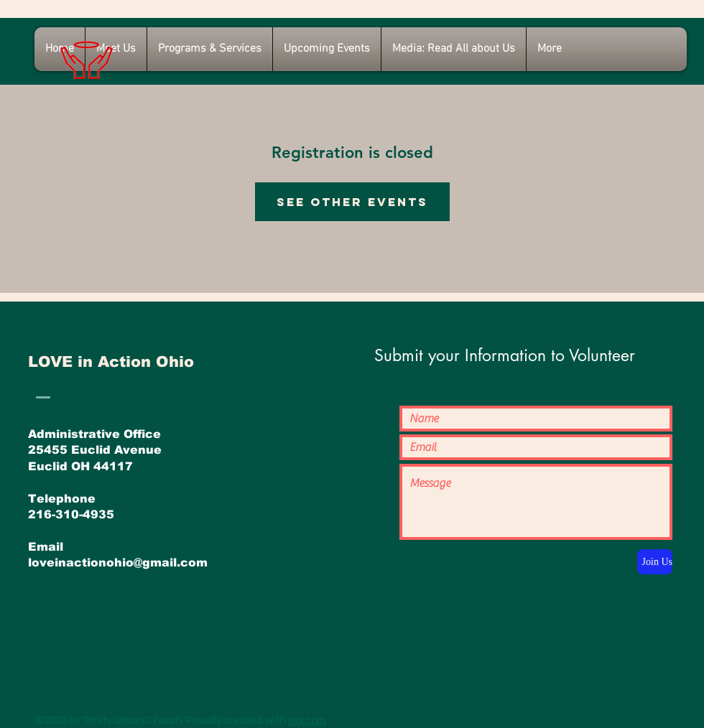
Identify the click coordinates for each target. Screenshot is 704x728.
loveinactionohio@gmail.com (118, 563)
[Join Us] (655, 562)
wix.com (307, 720)
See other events (352, 202)
